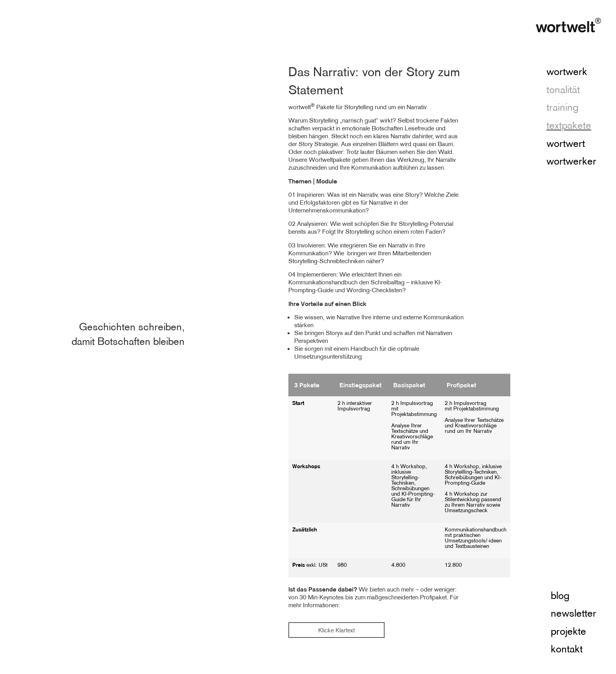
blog (560, 596)
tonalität (563, 90)
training (562, 108)
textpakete (569, 126)
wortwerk (567, 72)
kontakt (567, 649)
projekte (568, 632)
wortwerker (571, 161)
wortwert (566, 144)
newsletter (574, 614)
